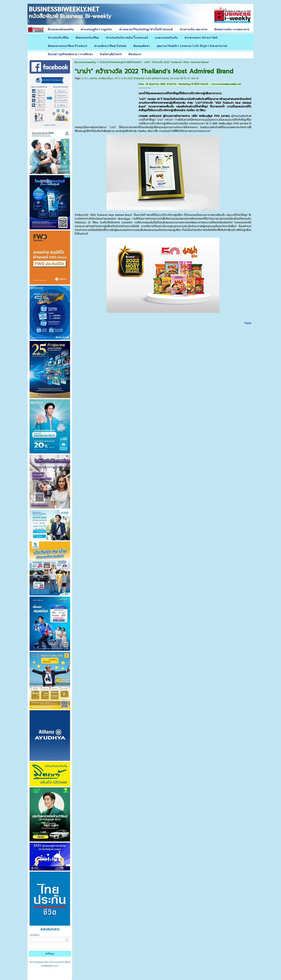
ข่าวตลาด (193, 78)
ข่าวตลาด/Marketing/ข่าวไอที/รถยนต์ (120, 62)
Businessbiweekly (85, 62)
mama (93, 78)
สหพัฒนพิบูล (106, 78)
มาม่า (85, 78)
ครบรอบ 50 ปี (178, 78)
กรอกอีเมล (35, 935)
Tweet (248, 323)
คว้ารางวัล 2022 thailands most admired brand (141, 78)
